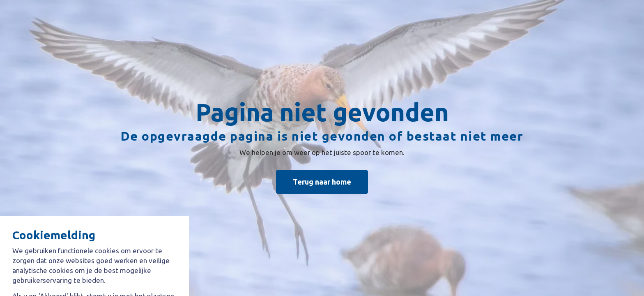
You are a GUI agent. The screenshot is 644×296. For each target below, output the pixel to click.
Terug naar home (322, 182)
